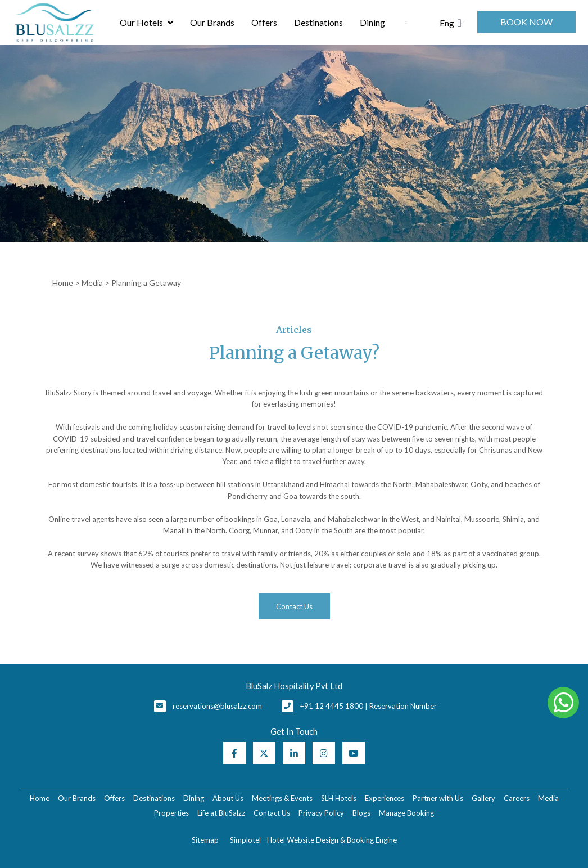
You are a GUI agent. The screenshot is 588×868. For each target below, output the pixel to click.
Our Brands (212, 22)
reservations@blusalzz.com (217, 706)
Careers (517, 798)
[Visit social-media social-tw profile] (264, 753)
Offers (264, 22)
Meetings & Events (282, 798)
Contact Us (272, 813)
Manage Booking (406, 813)
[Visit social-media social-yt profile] (354, 753)
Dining (372, 22)
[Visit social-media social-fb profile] (234, 753)
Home (63, 283)
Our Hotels (146, 23)
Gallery (483, 798)
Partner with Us (438, 798)
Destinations (318, 22)
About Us (228, 798)
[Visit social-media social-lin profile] (294, 753)
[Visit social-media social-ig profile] (324, 753)
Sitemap (205, 840)
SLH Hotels (339, 798)
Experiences (385, 798)
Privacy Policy (321, 813)
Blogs (361, 813)
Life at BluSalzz (221, 813)
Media (92, 283)
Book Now (526, 22)
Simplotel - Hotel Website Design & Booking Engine (313, 840)
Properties (171, 813)
